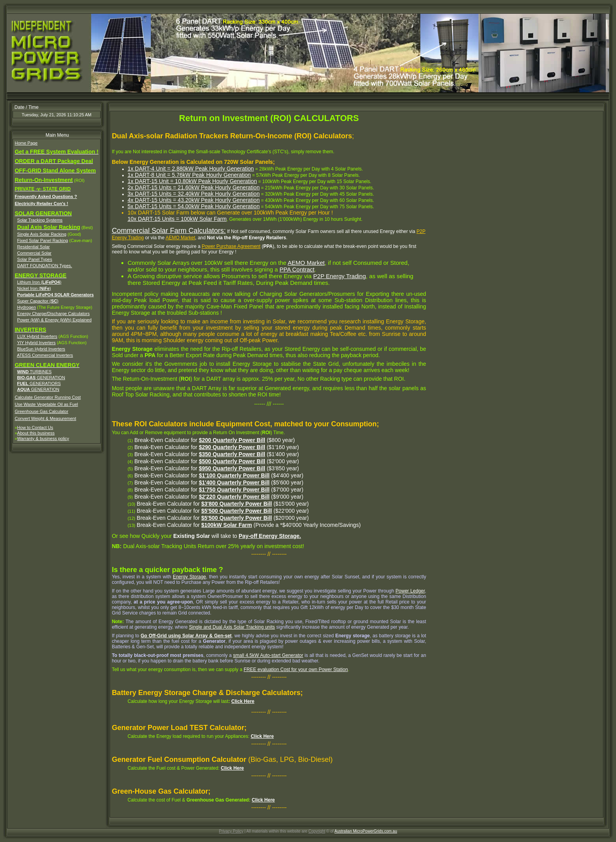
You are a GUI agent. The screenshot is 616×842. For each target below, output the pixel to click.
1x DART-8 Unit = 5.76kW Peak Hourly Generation (189, 175)
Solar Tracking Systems (40, 220)
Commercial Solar (34, 253)
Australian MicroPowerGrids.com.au (366, 831)
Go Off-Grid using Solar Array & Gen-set (186, 636)
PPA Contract (297, 269)
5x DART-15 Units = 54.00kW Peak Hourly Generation (194, 206)
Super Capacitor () (38, 301)
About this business (36, 433)
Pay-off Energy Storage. (270, 536)
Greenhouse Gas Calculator (41, 411)
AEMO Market (180, 238)
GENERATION (41, 378)
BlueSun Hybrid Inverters (41, 349)
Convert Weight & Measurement (45, 418)
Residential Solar (34, 247)
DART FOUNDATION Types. (45, 266)
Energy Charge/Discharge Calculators (54, 314)
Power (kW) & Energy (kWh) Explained (55, 320)
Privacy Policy (231, 831)
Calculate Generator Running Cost (48, 397)
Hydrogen (27, 307)
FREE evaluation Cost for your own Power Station (296, 670)
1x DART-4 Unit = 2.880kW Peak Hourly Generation (191, 169)
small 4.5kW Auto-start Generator (268, 655)
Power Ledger (410, 591)
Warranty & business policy (43, 438)
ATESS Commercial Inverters (45, 355)
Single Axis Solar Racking (42, 234)
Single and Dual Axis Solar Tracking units (232, 627)
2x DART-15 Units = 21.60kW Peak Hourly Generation (194, 187)
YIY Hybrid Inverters (36, 343)
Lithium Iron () (39, 282)
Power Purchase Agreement (231, 246)
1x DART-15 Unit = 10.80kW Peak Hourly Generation (192, 181)
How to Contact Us (35, 427)
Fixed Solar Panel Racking (43, 240)
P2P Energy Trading (339, 276)
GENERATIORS (39, 383)
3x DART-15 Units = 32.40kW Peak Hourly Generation (194, 194)
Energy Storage (189, 577)
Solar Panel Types (35, 259)
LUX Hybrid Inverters (37, 336)
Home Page (26, 143)
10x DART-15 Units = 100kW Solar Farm (177, 219)
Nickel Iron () (34, 288)
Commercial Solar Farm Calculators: (169, 231)
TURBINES (35, 372)
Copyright (317, 831)
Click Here (243, 701)
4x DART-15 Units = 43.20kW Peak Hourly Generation (194, 200)
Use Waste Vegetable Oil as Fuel (46, 404)
